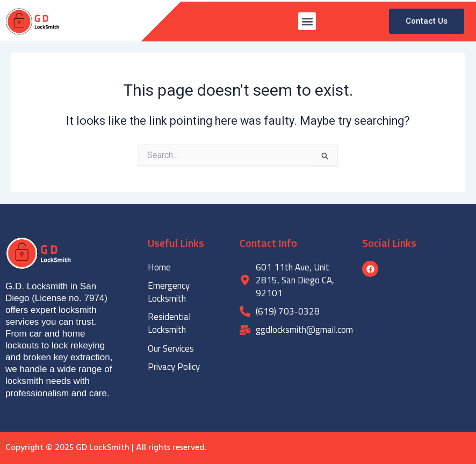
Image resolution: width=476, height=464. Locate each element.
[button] (307, 21)
